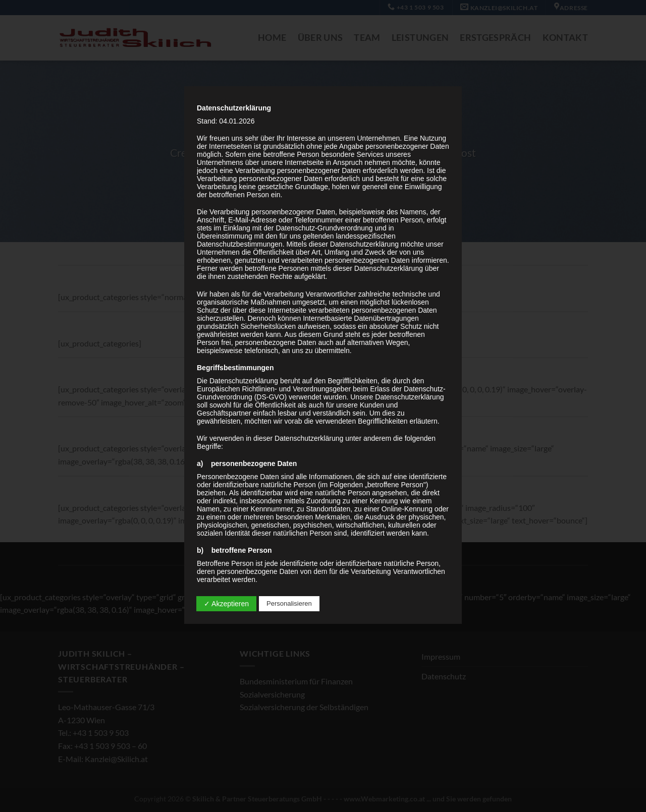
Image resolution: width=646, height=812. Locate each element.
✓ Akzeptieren (226, 604)
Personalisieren (289, 603)
